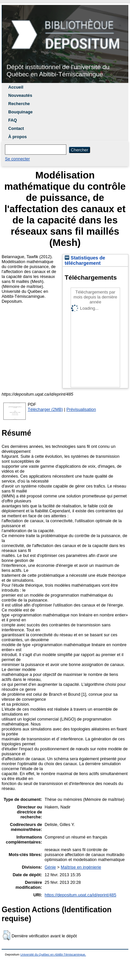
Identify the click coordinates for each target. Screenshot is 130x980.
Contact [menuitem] (16, 128)
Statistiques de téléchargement (85, 260)
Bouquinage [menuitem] (20, 112)
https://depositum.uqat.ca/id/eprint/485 (80, 895)
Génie (50, 867)
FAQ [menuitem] (13, 120)
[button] (6, 935)
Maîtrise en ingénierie (81, 867)
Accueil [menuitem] (16, 87)
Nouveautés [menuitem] (20, 95)
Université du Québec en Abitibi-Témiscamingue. (53, 955)
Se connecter (17, 159)
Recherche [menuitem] (19, 104)
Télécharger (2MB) (45, 409)
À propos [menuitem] (17, 137)
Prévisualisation (81, 409)
